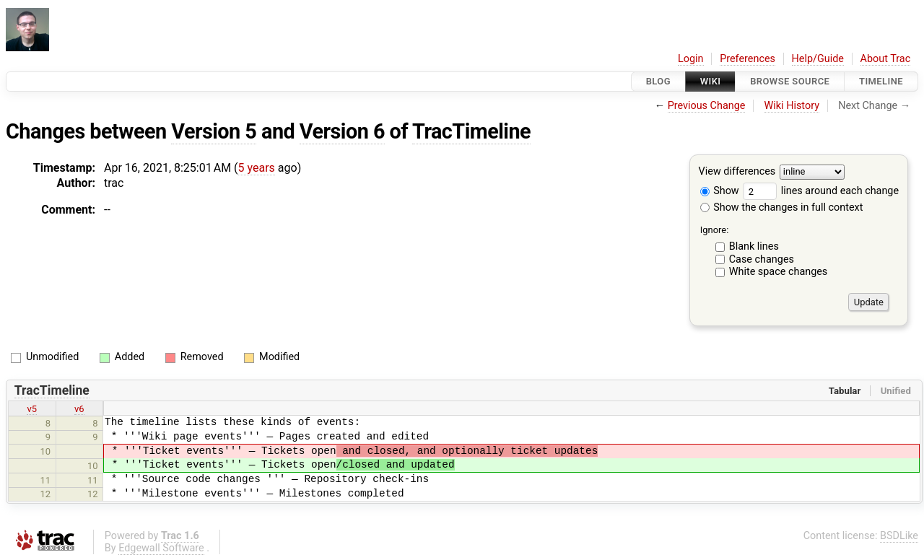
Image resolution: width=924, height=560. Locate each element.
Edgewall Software (161, 548)
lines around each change (821, 191)
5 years (257, 168)
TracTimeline (471, 131)
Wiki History (792, 106)
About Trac (886, 59)
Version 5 (214, 131)
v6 (79, 409)
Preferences (748, 59)
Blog (658, 81)
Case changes (762, 259)
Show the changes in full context (782, 207)
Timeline (881, 81)
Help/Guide (818, 59)
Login (691, 59)
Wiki (711, 81)
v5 (32, 409)
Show (720, 191)
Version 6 (342, 131)
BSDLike (899, 536)
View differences (737, 172)
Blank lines (754, 246)
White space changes (779, 272)
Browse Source (790, 81)
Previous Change (707, 106)
